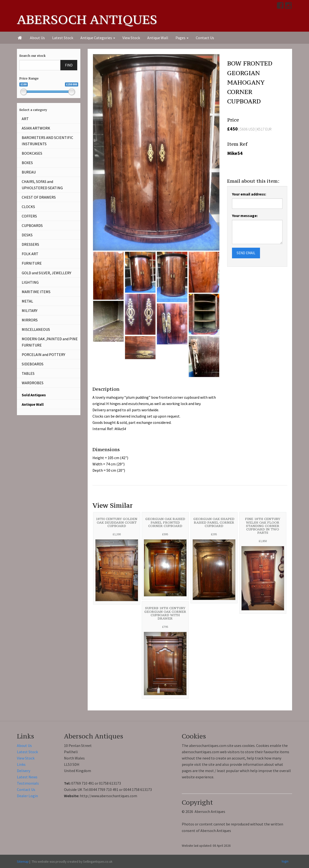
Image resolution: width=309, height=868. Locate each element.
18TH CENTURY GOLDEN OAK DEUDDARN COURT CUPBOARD (117, 522)
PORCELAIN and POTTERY (43, 354)
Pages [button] (182, 38)
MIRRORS (30, 320)
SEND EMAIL (246, 253)
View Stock (131, 38)
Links (21, 764)
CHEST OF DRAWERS (39, 197)
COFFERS (29, 216)
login (285, 861)
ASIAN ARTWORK (36, 128)
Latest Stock (63, 38)
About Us (37, 38)
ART (25, 119)
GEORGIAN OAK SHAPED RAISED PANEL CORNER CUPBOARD (214, 522)
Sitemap (23, 861)
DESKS (27, 235)
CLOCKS (28, 207)
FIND (69, 65)
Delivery (24, 771)
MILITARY (30, 311)
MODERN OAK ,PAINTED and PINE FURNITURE (50, 342)
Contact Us (205, 38)
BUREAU (29, 172)
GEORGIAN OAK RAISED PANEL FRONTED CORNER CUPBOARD (165, 522)
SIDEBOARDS (33, 364)
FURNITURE (32, 263)
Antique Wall (158, 38)
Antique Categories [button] (98, 38)
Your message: (245, 216)
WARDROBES (33, 383)
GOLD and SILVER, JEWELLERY (46, 273)
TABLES (28, 373)
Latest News (27, 777)
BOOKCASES (32, 153)
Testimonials (28, 783)
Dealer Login (27, 796)
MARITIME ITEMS (36, 292)
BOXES (27, 163)
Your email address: (249, 194)
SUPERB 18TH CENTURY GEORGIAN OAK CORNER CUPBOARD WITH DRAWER (165, 613)
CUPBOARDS (32, 225)
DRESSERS (30, 244)
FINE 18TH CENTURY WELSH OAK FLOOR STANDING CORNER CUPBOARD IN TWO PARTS (263, 526)
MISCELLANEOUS (36, 329)
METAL (27, 301)
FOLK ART (30, 254)
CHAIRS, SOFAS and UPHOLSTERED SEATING (42, 185)
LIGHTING (30, 282)
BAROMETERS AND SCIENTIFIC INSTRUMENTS (47, 141)
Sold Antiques (34, 395)
